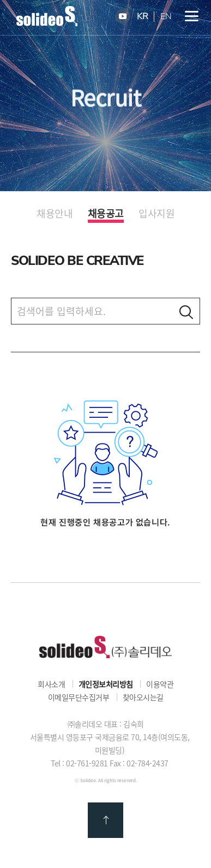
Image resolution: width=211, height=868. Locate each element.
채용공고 (106, 214)
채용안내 (55, 214)
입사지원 (156, 214)
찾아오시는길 (143, 697)
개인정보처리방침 (106, 684)
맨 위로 (106, 820)
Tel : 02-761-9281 (79, 763)
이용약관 (160, 684)
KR (143, 17)
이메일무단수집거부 (79, 697)
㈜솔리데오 (106, 647)
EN (166, 17)
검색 (186, 312)
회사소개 (51, 684)
